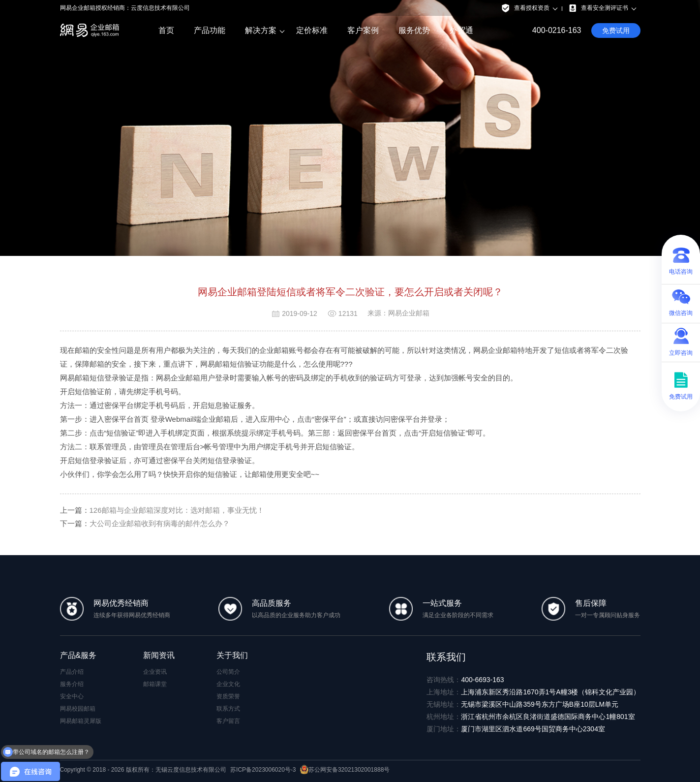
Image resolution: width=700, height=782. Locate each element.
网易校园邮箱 (78, 709)
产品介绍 (72, 672)
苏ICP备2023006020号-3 (263, 770)
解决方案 (261, 31)
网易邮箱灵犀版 (81, 721)
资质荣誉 (228, 696)
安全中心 (72, 696)
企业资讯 (155, 672)
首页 (166, 30)
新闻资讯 (159, 655)
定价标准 (312, 30)
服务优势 (414, 30)
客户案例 (363, 30)
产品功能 (210, 30)
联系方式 (228, 709)
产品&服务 (78, 655)
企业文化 (228, 684)
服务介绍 (72, 684)
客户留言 (228, 721)
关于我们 (232, 655)
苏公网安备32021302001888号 (345, 770)
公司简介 (228, 672)
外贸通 (461, 30)
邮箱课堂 (155, 684)
